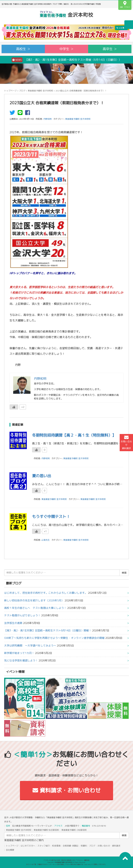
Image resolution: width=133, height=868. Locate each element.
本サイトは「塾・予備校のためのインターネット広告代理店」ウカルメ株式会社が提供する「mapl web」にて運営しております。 (66, 864)
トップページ (10, 91)
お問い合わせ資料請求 (126, 442)
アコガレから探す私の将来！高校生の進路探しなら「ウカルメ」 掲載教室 (66, 860)
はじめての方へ (28, 846)
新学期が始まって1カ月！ (19, 653)
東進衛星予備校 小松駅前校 (74, 830)
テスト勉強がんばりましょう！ (22, 615)
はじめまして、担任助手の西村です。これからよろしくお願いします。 (46, 593)
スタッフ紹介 (44, 846)
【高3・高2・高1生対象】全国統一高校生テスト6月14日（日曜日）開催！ (48, 630)
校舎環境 (56, 846)
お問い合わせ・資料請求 (109, 846)
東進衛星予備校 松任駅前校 (46, 830)
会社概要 (10, 850)
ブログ (22, 91)
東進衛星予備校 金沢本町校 (40, 91)
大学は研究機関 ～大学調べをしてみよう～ (30, 646)
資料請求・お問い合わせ (67, 790)
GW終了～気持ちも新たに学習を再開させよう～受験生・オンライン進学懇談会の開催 (54, 638)
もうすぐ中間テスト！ (51, 516)
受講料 (84, 846)
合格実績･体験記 (70, 846)
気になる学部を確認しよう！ (21, 660)
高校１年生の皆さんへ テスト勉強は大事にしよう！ (35, 608)
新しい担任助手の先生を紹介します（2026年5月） (34, 600)
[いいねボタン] (14, 407)
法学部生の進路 (13, 623)
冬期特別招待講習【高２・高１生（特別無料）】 (74, 435)
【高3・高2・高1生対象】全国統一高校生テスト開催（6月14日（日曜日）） (66, 60)
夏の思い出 (42, 476)
